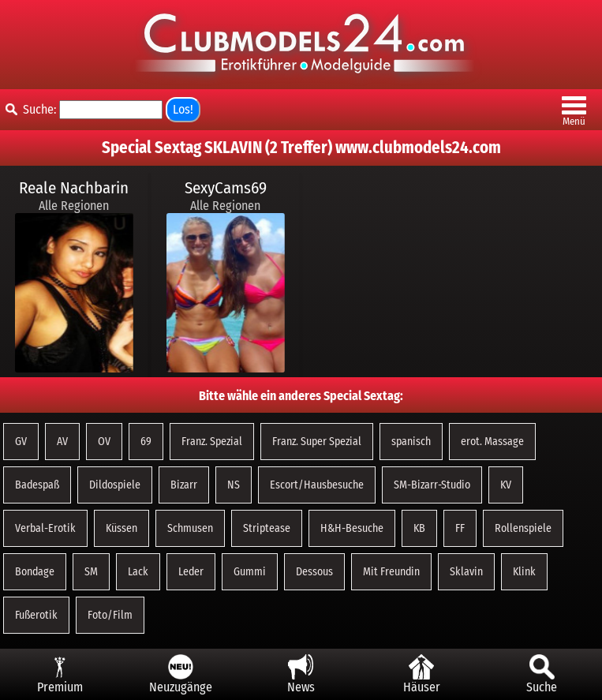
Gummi (250, 572)
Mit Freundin (391, 572)
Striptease (267, 528)
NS (234, 485)
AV (62, 442)
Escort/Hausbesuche (317, 485)
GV (21, 442)
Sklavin (466, 572)
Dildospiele (115, 485)
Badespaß (37, 485)
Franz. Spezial (212, 442)
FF (460, 528)
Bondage (35, 572)
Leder (191, 572)
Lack (138, 572)
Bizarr (184, 485)
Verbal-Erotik (45, 528)
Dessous (314, 572)
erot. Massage (492, 442)
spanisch (411, 442)
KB (419, 528)
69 (146, 442)
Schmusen (190, 528)
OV (104, 442)
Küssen (122, 528)
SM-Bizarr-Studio (432, 485)
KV (506, 485)
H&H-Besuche (352, 528)
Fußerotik (36, 615)
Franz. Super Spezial (317, 442)
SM (91, 572)
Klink (524, 572)
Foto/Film (110, 615)
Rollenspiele (523, 528)
